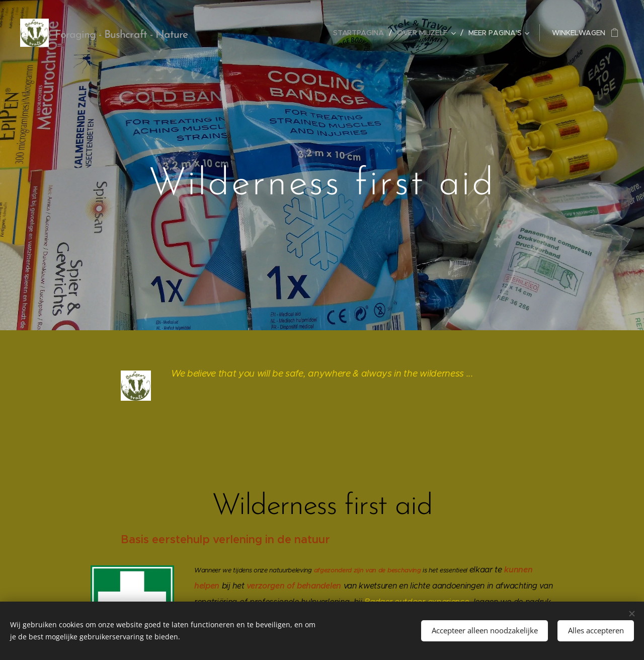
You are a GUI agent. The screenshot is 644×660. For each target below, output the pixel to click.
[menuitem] (362, 33)
